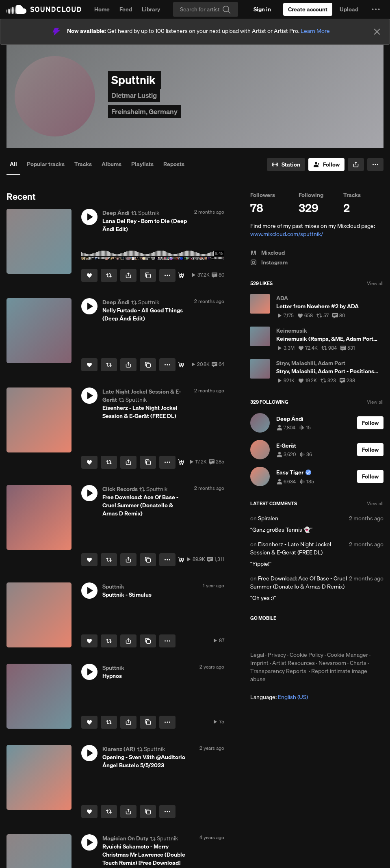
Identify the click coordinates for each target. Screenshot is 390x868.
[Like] (89, 275)
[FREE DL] (181, 462)
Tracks (83, 164)
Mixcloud (268, 253)
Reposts (174, 164)
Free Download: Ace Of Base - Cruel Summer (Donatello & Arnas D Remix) (299, 582)
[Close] (377, 32)
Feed (126, 9)
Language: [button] (279, 697)
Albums (112, 164)
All (13, 164)
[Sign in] (262, 9)
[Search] (206, 9)
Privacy (277, 655)
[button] (376, 9)
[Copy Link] (148, 275)
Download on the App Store (275, 636)
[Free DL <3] (181, 275)
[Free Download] (181, 560)
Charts (358, 663)
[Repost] (109, 275)
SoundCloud (44, 9)
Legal (257, 655)
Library (151, 9)
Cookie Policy (307, 655)
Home (102, 9)
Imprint (259, 663)
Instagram (269, 262)
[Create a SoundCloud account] (308, 9)
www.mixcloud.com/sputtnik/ (287, 234)
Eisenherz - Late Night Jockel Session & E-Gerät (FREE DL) (291, 548)
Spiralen (268, 518)
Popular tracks (46, 164)
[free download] (181, 365)
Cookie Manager (348, 655)
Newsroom (332, 663)
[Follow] (326, 165)
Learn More (315, 31)
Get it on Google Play (330, 636)
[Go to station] (286, 165)
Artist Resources (294, 663)
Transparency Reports (278, 671)
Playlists (142, 164)
